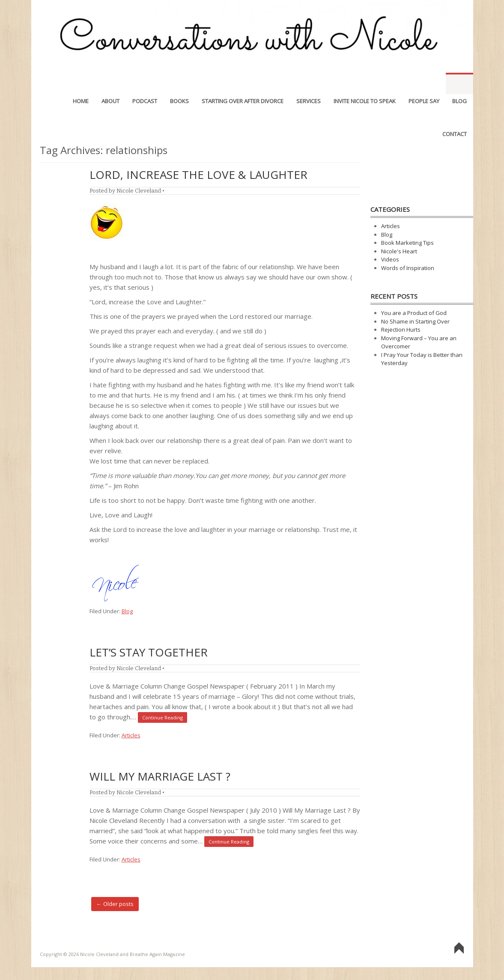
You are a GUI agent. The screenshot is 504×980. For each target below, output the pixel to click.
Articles (131, 735)
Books (179, 83)
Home (81, 83)
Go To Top (459, 948)
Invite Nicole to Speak (365, 83)
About (110, 83)
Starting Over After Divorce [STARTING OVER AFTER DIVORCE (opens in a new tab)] (243, 83)
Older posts (115, 904)
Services (309, 83)
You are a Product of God (414, 313)
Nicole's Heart (399, 251)
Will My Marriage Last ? (160, 776)
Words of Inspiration (408, 268)
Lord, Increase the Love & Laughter (198, 175)
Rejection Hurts (401, 330)
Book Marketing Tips (407, 243)
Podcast (145, 83)
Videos (390, 259)
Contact (455, 116)
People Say (424, 83)
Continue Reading (163, 717)
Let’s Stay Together (149, 652)
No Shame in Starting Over (415, 321)
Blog (459, 83)
